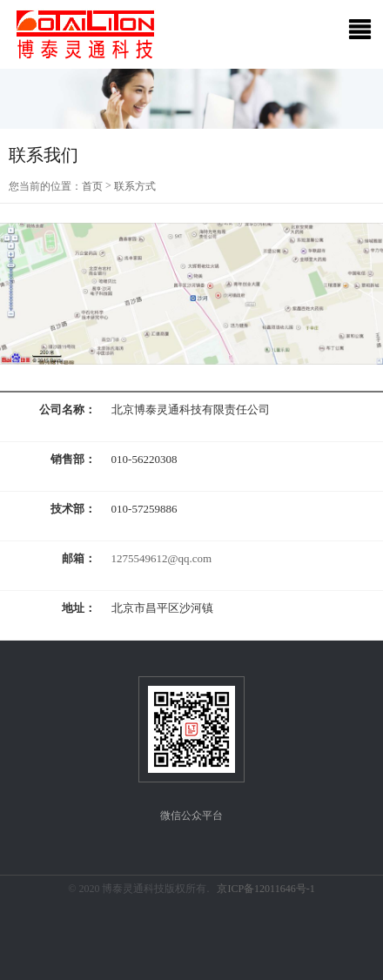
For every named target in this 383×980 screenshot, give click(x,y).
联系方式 (135, 186)
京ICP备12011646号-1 (265, 889)
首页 (92, 186)
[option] (191, 99)
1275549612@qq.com (162, 558)
